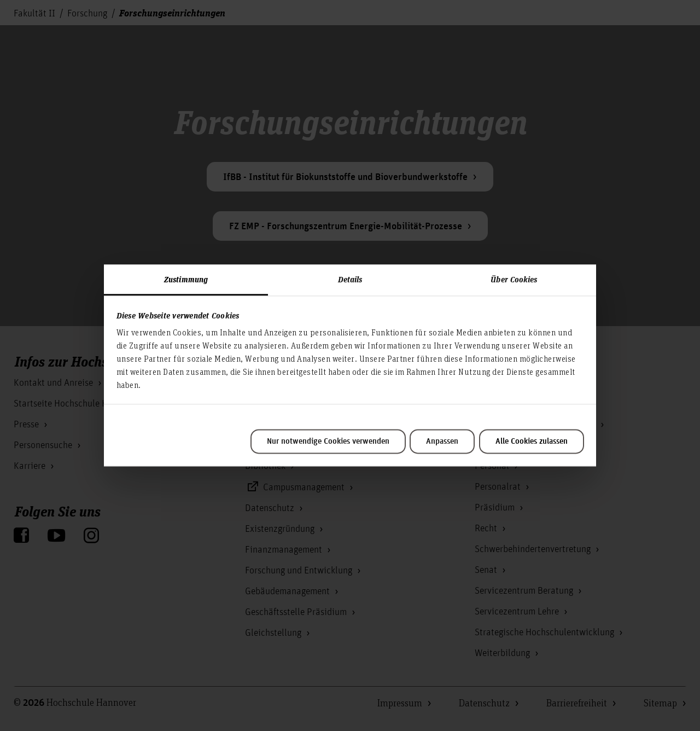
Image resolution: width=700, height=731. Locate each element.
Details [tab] (350, 279)
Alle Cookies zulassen (532, 442)
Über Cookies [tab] (514, 279)
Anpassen (442, 442)
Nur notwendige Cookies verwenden (328, 442)
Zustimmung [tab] (186, 279)
